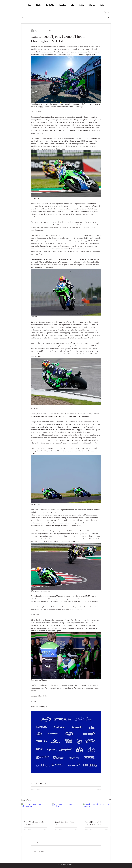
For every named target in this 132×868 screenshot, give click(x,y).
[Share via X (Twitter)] (36, 783)
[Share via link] (46, 783)
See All (109, 800)
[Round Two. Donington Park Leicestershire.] (35, 811)
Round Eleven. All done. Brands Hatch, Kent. (95, 823)
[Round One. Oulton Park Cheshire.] (66, 811)
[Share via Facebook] (32, 783)
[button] (108, 12)
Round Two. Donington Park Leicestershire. (35, 823)
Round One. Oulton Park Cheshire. (64, 823)
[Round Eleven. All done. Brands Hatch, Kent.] (97, 811)
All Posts (24, 18)
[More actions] (100, 31)
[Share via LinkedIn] (41, 783)
